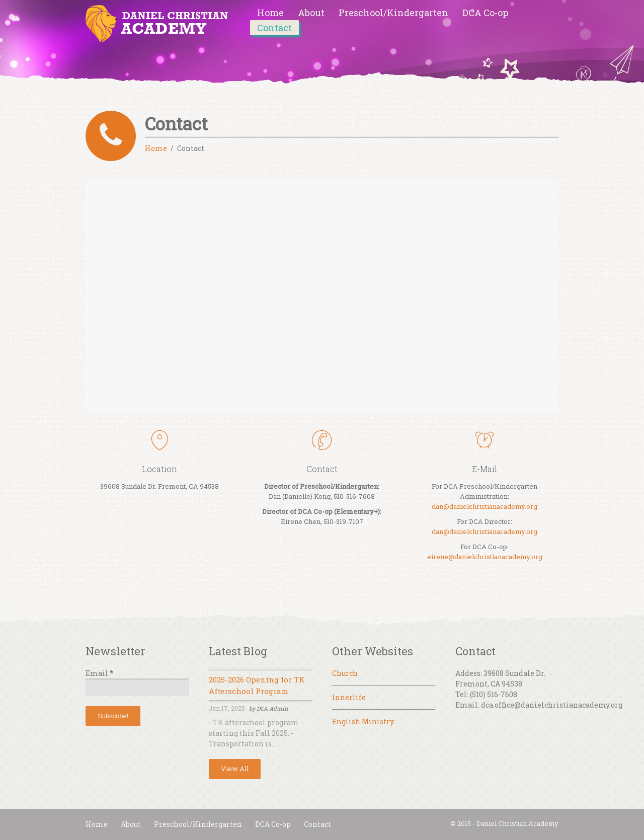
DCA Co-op (485, 13)
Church (345, 673)
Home (270, 13)
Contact (274, 28)
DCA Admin (272, 708)
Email (99, 673)
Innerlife (349, 697)
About (311, 13)
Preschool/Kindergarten (393, 13)
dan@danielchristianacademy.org (485, 506)
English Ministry (363, 721)
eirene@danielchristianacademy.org (485, 557)
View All (235, 769)
